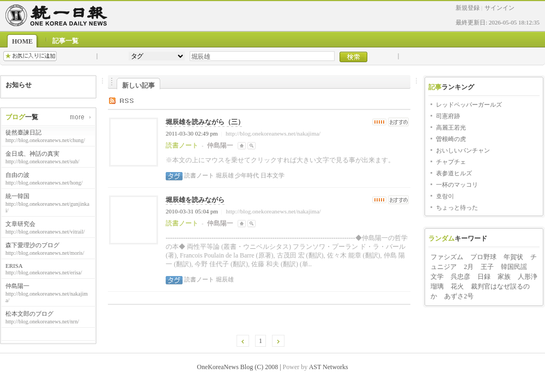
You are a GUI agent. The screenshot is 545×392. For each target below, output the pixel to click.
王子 (487, 267)
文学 (437, 277)
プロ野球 (483, 257)
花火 (457, 286)
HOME (22, 41)
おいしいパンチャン (463, 150)
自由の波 (17, 175)
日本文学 (272, 175)
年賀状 (513, 257)
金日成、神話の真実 (32, 154)
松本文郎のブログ (29, 314)
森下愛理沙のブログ (32, 245)
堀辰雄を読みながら (195, 200)
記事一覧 (65, 41)
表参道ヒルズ (454, 173)
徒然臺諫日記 (23, 132)
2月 (469, 267)
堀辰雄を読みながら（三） (205, 122)
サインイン (499, 8)
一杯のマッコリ (457, 185)
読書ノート (199, 175)
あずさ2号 (459, 296)
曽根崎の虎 (451, 139)
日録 (484, 277)
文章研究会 (20, 224)
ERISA (14, 266)
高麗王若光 (451, 127)
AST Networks (329, 367)
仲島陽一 (17, 286)
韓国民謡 (514, 267)
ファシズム (447, 257)
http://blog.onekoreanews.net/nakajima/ (273, 133)
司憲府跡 (448, 116)
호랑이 (445, 196)
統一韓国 (17, 196)
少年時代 (247, 175)
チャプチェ (451, 162)
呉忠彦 (461, 277)
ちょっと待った (457, 207)
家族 (504, 277)
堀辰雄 (224, 175)
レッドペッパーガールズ (469, 105)
